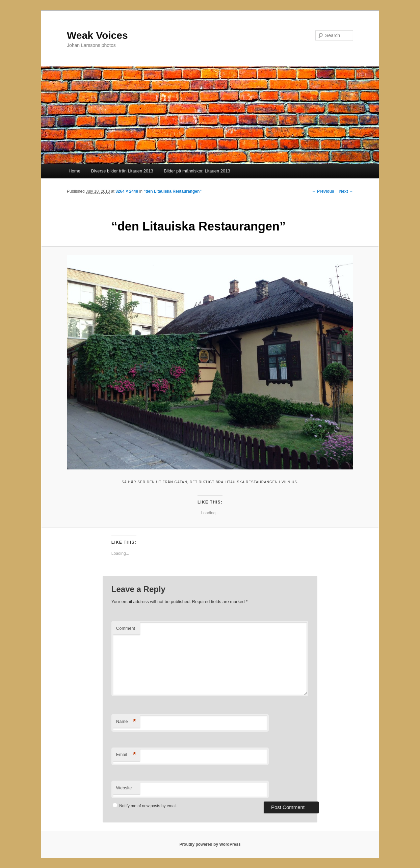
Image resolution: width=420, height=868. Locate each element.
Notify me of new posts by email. (148, 806)
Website (124, 788)
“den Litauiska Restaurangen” (173, 191)
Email (126, 755)
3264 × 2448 (127, 191)
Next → (346, 191)
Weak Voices (97, 35)
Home (74, 171)
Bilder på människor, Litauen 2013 (197, 171)
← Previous (323, 191)
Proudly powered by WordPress (210, 844)
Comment (126, 628)
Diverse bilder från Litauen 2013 (122, 171)
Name (126, 722)
